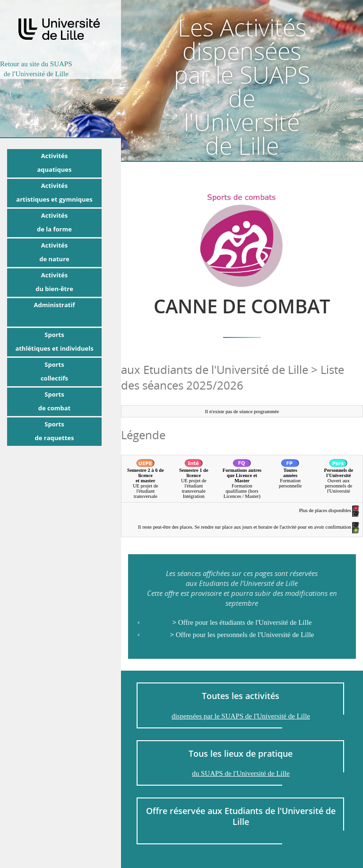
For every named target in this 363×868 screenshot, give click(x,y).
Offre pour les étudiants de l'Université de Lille (242, 622)
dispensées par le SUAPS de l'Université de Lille (241, 716)
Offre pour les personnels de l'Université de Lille (242, 635)
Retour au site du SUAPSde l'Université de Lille (36, 69)
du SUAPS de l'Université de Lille (241, 773)
